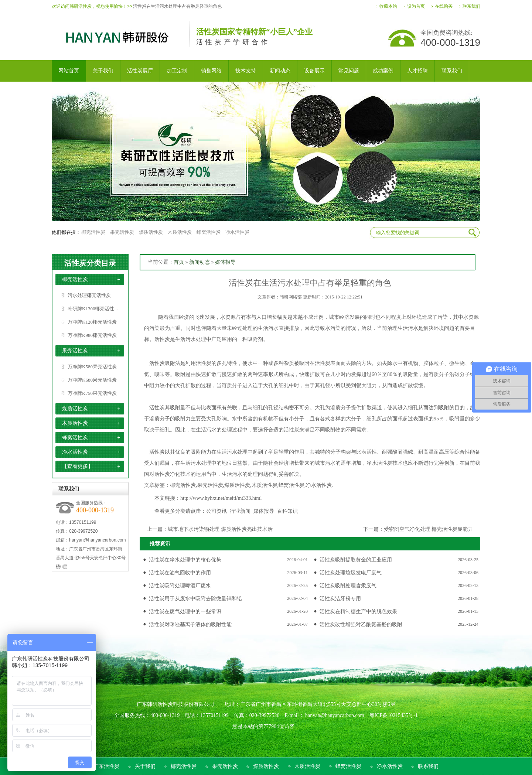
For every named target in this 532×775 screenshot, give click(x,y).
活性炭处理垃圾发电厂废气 (351, 573)
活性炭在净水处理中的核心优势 (185, 560)
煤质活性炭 (151, 232)
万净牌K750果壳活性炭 (92, 393)
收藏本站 (388, 6)
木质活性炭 (180, 232)
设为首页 (416, 6)
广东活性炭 (106, 766)
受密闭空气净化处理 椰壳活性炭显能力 (429, 529)
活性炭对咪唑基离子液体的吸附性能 (190, 624)
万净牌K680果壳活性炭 (92, 380)
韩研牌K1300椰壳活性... (93, 309)
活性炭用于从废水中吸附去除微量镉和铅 (195, 599)
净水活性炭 (237, 232)
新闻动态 (199, 262)
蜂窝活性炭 (209, 232)
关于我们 (145, 766)
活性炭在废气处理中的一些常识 (185, 612)
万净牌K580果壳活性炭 (92, 367)
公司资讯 (216, 511)
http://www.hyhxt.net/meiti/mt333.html (221, 498)
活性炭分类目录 (90, 263)
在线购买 (444, 6)
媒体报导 (225, 262)
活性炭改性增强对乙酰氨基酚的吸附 (361, 624)
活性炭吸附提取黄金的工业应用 (356, 560)
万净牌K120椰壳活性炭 (92, 322)
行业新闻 (240, 511)
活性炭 (157, 363)
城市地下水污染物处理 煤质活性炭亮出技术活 (220, 529)
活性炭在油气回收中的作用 (180, 573)
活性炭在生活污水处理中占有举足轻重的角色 (177, 6)
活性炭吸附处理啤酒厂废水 (180, 586)
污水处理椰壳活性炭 (89, 295)
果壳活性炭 (122, 232)
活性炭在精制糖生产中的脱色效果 (358, 612)
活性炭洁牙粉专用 (340, 599)
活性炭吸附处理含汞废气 (348, 586)
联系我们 (471, 6)
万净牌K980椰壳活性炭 (92, 335)
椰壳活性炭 (93, 232)
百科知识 (287, 511)
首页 (179, 262)
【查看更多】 (78, 466)
